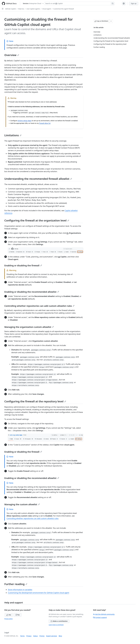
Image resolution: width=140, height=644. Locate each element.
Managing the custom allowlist (22, 504)
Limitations (13, 135)
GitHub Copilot (11, 9)
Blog (60, 636)
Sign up (134, 3)
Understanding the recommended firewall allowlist (38, 179)
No (18, 615)
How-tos (21, 9)
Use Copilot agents (33, 9)
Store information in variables (20, 590)
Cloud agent (47, 9)
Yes (9, 615)
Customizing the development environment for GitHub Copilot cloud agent (38, 593)
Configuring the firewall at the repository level (35, 401)
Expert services (52, 636)
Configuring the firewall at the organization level (37, 220)
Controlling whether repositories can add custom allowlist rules (39, 306)
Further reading (16, 584)
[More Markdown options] (111, 21)
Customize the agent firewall (63, 9)
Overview (12, 55)
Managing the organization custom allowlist (29, 327)
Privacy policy (9, 619)
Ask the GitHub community (104, 614)
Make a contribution (59, 621)
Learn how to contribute (56, 625)
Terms (22, 636)
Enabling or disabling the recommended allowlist (32, 292)
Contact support (100, 617)
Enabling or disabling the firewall (23, 265)
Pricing (42, 636)
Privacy (29, 636)
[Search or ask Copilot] (79, 3)
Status (35, 636)
